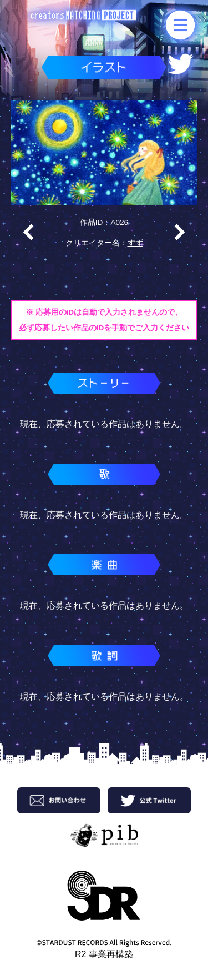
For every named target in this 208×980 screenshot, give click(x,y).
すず (135, 243)
